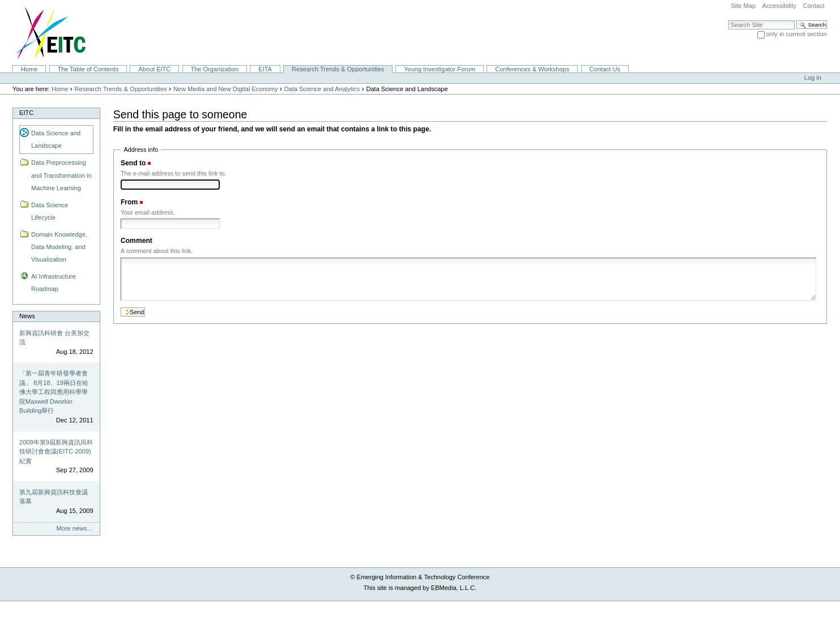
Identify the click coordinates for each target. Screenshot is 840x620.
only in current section (797, 34)
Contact (813, 6)
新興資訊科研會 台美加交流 (54, 338)
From (129, 202)
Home (29, 69)
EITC (26, 113)
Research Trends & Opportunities (338, 69)
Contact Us (605, 69)
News (27, 316)
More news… (75, 528)
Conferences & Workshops (532, 69)
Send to (133, 163)
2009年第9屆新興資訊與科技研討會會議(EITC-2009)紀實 (56, 452)
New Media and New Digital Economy (226, 89)
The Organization (214, 69)
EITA (265, 69)
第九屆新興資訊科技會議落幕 (54, 497)
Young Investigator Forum (440, 69)
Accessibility (779, 6)
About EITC (154, 69)
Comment (137, 241)
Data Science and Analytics (322, 89)
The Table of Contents (88, 69)
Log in (813, 78)
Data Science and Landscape (56, 139)
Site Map (743, 6)
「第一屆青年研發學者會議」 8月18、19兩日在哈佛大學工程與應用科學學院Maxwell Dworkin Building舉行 (54, 392)
